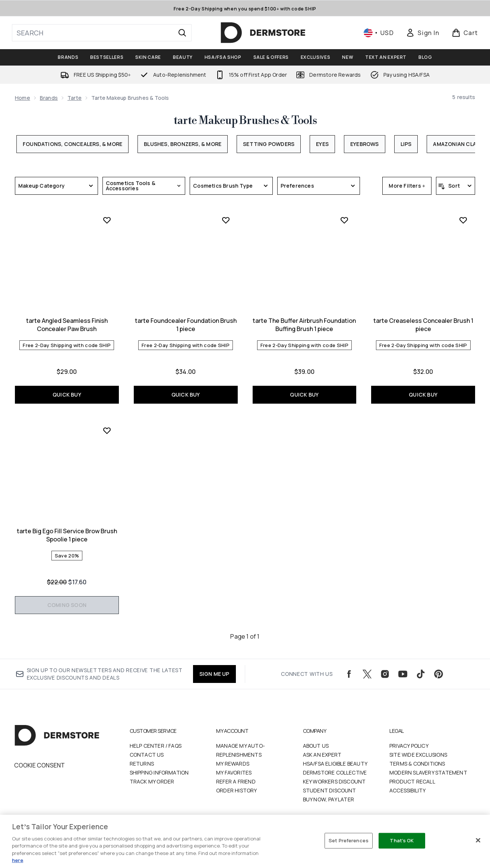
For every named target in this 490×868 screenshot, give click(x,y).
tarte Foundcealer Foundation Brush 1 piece (186, 325)
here (18, 860)
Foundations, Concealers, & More (72, 144)
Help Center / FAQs (156, 746)
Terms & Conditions (417, 764)
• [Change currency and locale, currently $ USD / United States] (379, 33)
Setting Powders (269, 144)
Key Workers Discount (334, 781)
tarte (75, 98)
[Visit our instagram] (385, 674)
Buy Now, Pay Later (329, 799)
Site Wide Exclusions (418, 755)
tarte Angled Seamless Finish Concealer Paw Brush (67, 325)
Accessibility (408, 790)
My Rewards (233, 764)
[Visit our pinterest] (439, 674)
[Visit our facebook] (349, 674)
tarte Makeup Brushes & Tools (245, 121)
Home (23, 98)
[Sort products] (456, 186)
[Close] (478, 840)
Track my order (152, 781)
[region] (245, 841)
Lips (406, 144)
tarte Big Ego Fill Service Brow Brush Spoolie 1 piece (67, 535)
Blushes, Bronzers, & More (183, 144)
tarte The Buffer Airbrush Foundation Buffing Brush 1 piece (304, 325)
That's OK (402, 840)
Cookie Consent (40, 765)
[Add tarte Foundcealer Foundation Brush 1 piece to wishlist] (226, 220)
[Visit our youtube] (403, 674)
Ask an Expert (322, 755)
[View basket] (465, 33)
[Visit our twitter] (367, 674)
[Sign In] (423, 33)
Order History (237, 790)
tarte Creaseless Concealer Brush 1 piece (423, 325)
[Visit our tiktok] (421, 674)
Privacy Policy (409, 746)
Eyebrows (365, 144)
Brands (49, 98)
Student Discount (330, 790)
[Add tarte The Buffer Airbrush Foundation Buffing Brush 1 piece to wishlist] (344, 220)
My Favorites (234, 772)
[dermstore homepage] (263, 33)
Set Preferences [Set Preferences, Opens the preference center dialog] (349, 840)
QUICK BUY (67, 395)
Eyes (322, 144)
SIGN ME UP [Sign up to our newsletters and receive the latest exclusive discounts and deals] (214, 674)
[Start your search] (102, 33)
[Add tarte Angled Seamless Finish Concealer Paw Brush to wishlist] (107, 220)
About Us (316, 746)
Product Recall (412, 781)
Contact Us (147, 755)
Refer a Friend (236, 781)
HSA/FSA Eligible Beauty (335, 764)
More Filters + (407, 186)
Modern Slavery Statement (428, 772)
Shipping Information (159, 772)
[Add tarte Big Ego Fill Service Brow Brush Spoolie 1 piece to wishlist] (107, 430)
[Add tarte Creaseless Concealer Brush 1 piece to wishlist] (463, 220)
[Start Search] (182, 33)
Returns (142, 764)
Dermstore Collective (335, 772)
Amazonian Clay (456, 144)
